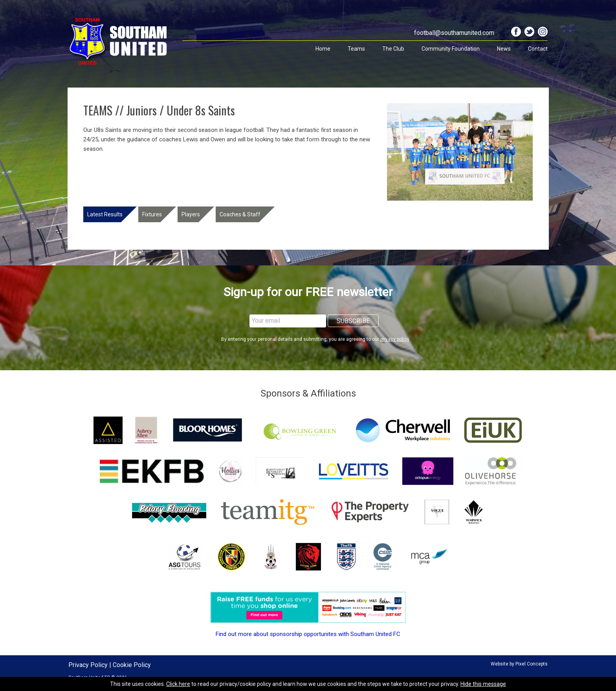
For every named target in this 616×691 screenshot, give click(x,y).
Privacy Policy (88, 665)
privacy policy (395, 339)
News (504, 49)
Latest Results (105, 214)
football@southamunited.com (454, 33)
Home (323, 49)
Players (191, 214)
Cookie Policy (132, 665)
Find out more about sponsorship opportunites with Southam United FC (308, 634)
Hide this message (483, 684)
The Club (393, 49)
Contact (538, 49)
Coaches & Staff (240, 214)
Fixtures (152, 214)
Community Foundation (451, 49)
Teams (356, 49)
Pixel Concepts (532, 664)
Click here (178, 684)
